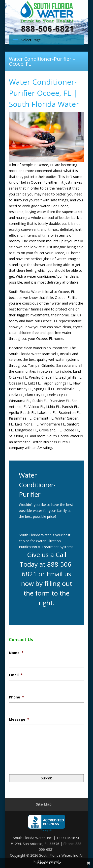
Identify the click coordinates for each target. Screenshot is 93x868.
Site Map (44, 804)
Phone (16, 697)
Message (19, 719)
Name (16, 653)
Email (16, 675)
